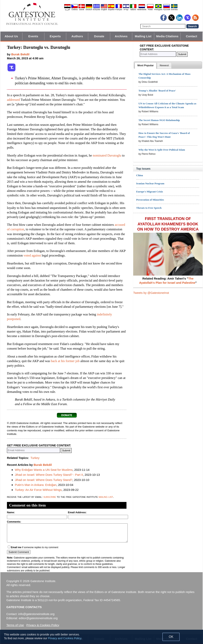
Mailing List (143, 36)
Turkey (35, 458)
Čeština (75, 10)
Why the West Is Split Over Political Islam (162, 150)
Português (158, 10)
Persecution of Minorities (150, 200)
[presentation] (146, 65)
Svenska (174, 10)
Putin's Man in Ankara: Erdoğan (36, 485)
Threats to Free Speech (149, 208)
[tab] (146, 65)
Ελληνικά (97, 10)
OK (171, 637)
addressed (13, 100)
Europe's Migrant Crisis (150, 192)
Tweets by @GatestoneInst (151, 293)
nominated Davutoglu (107, 155)
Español (111, 10)
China (140, 175)
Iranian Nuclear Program (150, 183)
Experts (55, 36)
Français (119, 10)
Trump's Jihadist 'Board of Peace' (157, 91)
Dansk (82, 10)
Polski (150, 10)
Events (33, 36)
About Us (11, 36)
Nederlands (142, 10)
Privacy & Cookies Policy (43, 625)
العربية (67, 10)
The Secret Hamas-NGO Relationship (159, 120)
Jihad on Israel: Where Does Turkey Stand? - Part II (49, 475)
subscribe (50, 497)
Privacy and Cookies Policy (65, 638)
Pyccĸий (167, 10)
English (104, 10)
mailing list (106, 497)
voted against (32, 255)
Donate (99, 36)
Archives (121, 36)
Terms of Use (15, 625)
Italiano (133, 10)
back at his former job (65, 361)
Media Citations (167, 36)
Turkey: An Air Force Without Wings (38, 490)
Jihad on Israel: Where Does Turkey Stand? (44, 480)
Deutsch (89, 10)
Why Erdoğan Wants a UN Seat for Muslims (44, 470)
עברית (126, 10)
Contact (192, 36)
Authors (77, 36)
